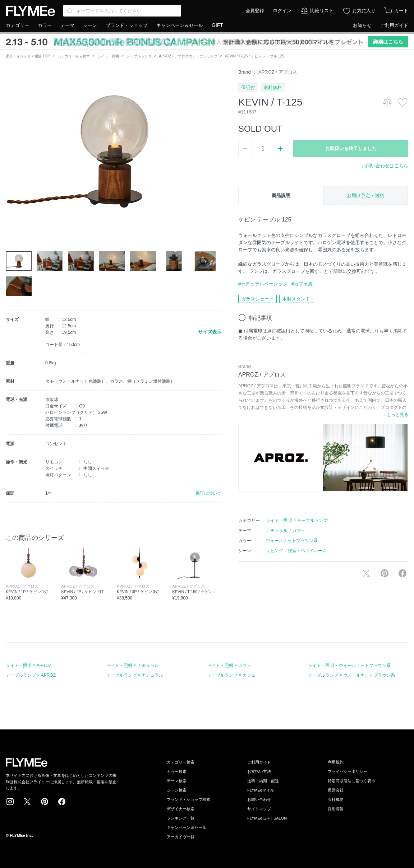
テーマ (67, 25)
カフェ (299, 531)
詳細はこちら (388, 42)
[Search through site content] (122, 11)
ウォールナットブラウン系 (292, 541)
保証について (208, 493)
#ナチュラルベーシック (263, 284)
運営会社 (336, 790)
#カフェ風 (302, 284)
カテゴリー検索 (181, 762)
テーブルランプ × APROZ (31, 675)
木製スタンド (296, 299)
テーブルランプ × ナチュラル (135, 675)
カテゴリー (17, 25)
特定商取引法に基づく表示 (351, 781)
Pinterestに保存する (385, 573)
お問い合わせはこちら (385, 166)
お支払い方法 (259, 771)
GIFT (217, 25)
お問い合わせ (259, 799)
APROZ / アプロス (278, 72)
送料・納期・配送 (263, 781)
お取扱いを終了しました (351, 148)
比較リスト (322, 11)
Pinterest (45, 802)
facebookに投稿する (402, 573)
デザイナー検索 (181, 809)
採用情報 (336, 809)
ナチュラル (277, 531)
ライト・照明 (108, 56)
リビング (275, 551)
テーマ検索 (177, 781)
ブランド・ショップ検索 (188, 799)
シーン (90, 25)
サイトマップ (259, 809)
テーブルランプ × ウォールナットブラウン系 (351, 675)
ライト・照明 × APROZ (29, 666)
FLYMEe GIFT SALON (267, 818)
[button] (11, 150)
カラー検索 (177, 771)
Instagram (10, 802)
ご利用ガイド (394, 25)
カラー (45, 25)
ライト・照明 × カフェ (229, 666)
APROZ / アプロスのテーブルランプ (188, 56)
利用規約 (336, 762)
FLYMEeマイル (261, 790)
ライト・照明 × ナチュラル (133, 666)
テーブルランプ (139, 56)
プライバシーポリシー (348, 771)
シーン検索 (177, 790)
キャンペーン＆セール (180, 25)
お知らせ (362, 25)
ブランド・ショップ (127, 25)
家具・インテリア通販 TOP (28, 56)
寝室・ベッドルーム (307, 551)
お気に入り (364, 11)
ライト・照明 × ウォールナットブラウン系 (349, 666)
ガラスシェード (257, 299)
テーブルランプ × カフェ (231, 675)
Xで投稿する (366, 573)
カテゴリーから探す (74, 56)
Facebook (62, 802)
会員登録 (255, 11)
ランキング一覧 (181, 818)
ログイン (282, 11)
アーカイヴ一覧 (181, 837)
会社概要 (336, 799)
